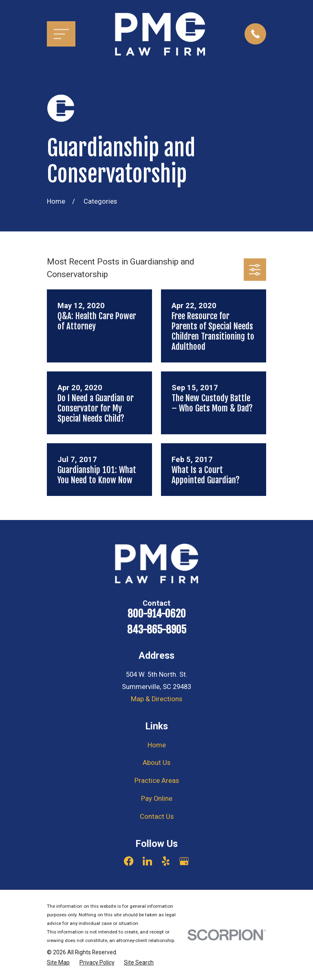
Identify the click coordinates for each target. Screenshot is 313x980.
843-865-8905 (157, 630)
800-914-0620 (157, 614)
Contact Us (157, 817)
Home (157, 745)
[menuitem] (58, 963)
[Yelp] (166, 861)
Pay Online (157, 799)
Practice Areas (157, 781)
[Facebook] (129, 861)
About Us (156, 763)
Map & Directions (156, 699)
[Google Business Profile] (184, 861)
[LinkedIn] (147, 861)
